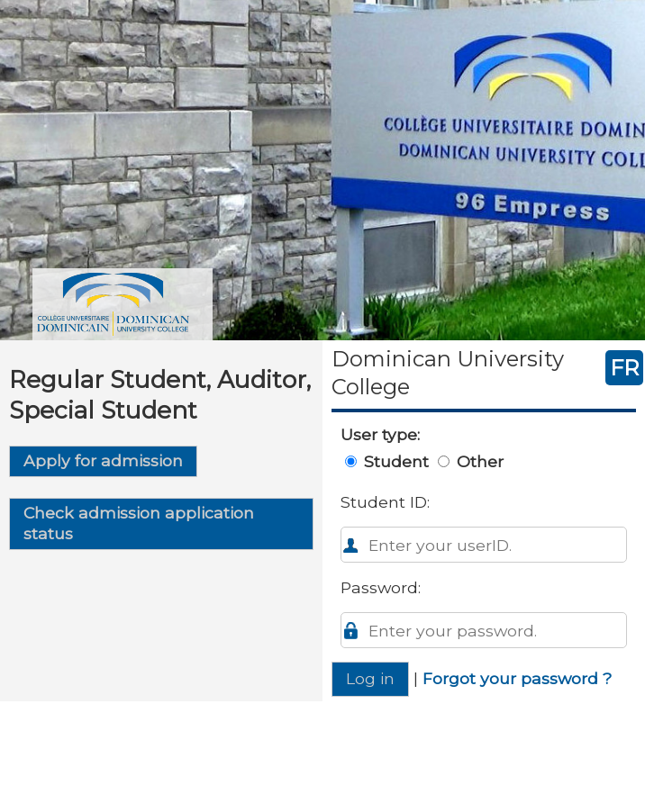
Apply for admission (103, 460)
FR (624, 368)
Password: (381, 587)
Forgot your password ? (517, 678)
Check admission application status (139, 523)
